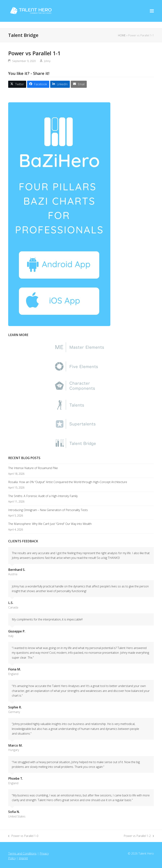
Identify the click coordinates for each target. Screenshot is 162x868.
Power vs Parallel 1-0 (23, 836)
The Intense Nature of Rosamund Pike (33, 468)
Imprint (23, 858)
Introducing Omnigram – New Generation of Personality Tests (48, 510)
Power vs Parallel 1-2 (139, 836)
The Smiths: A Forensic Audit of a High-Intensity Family (43, 496)
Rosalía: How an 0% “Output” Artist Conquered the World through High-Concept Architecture (68, 482)
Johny (47, 61)
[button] (17, 84)
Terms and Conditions (22, 853)
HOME (122, 35)
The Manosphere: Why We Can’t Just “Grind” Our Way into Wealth (50, 524)
